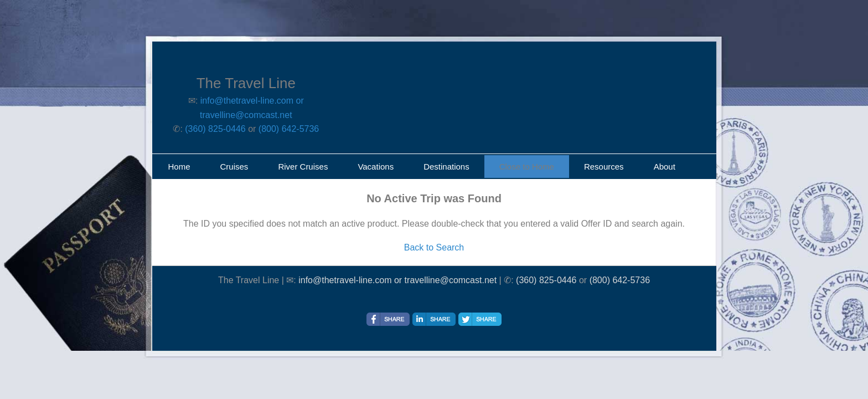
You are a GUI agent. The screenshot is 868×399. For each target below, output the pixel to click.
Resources (604, 167)
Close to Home (527, 167)
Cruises (234, 167)
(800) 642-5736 (289, 129)
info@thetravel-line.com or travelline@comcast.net (397, 280)
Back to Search (434, 247)
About (665, 167)
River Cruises (303, 167)
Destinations (446, 167)
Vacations (376, 167)
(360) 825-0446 (215, 129)
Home (179, 167)
